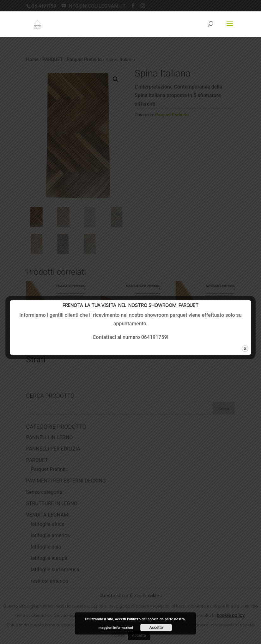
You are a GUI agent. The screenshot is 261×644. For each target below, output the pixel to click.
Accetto (156, 628)
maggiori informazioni (116, 628)
